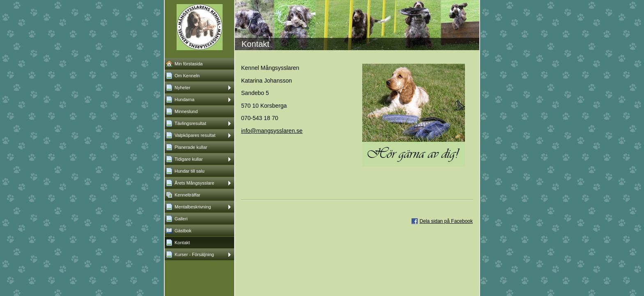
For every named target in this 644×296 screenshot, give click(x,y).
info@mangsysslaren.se (272, 131)
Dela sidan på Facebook (446, 221)
